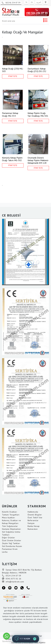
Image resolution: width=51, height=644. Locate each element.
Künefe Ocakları (10, 512)
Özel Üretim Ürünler (12, 540)
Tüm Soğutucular (10, 526)
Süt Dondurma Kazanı (12, 546)
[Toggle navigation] (45, 21)
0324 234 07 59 (12, 576)
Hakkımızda (33, 512)
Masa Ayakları (8, 518)
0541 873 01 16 (12, 579)
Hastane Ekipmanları (11, 529)
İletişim (31, 523)
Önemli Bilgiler (35, 515)
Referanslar (33, 520)
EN (32, 2)
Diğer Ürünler (8, 538)
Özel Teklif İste (35, 518)
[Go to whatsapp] (7, 636)
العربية (39, 2)
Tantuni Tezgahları (11, 515)
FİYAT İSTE (13, 76)
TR (26, 2)
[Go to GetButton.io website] (7, 641)
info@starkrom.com (13, 582)
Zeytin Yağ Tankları (11, 543)
